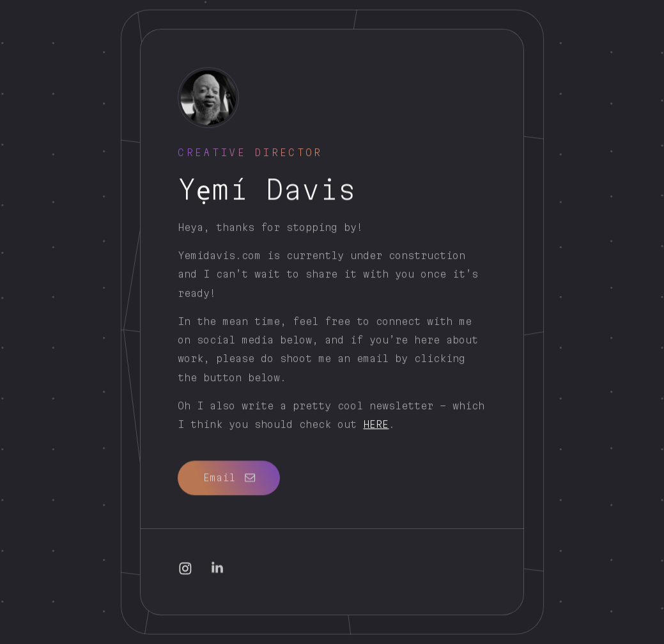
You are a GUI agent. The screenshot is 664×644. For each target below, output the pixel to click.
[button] (229, 477)
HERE (376, 425)
